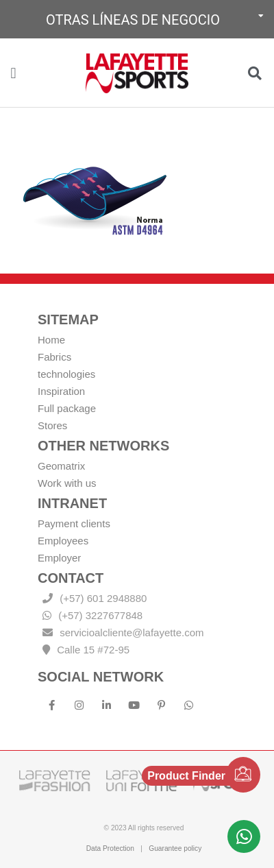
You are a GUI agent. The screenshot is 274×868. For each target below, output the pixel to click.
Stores (52, 425)
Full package (67, 408)
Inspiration (61, 391)
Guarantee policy (175, 848)
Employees (63, 541)
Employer (59, 558)
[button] (137, 19)
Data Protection (110, 848)
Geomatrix (61, 466)
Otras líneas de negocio (133, 20)
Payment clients (74, 523)
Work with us (67, 483)
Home (51, 340)
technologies (66, 374)
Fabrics (54, 357)
